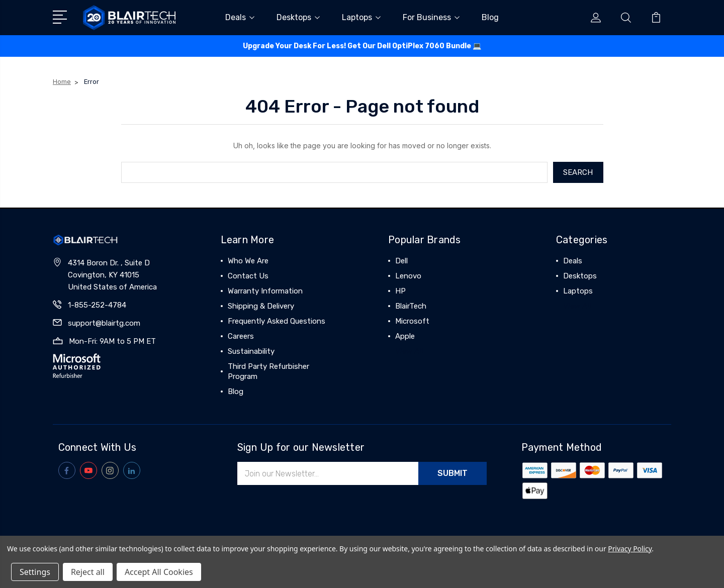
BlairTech (411, 306)
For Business (431, 17)
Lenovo (408, 276)
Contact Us (248, 276)
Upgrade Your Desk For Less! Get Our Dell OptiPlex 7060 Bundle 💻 (362, 46)
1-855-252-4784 (97, 305)
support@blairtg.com (104, 323)
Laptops (361, 17)
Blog (490, 17)
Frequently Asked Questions (277, 321)
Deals (240, 17)
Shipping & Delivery (261, 306)
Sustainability (251, 351)
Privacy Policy (630, 549)
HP (400, 291)
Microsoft (412, 321)
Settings (35, 572)
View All (409, 351)
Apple (405, 336)
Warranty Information (265, 291)
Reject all (88, 572)
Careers (241, 336)
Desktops (298, 17)
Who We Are (248, 261)
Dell (401, 261)
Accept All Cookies (159, 572)
